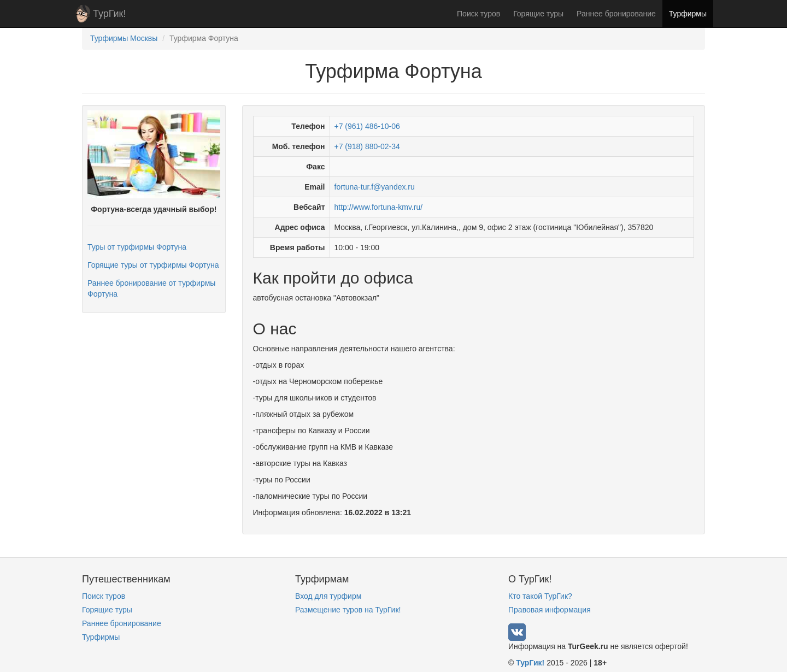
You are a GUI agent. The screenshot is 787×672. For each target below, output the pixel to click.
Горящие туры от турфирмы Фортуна (153, 265)
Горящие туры (538, 14)
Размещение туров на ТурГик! (348, 610)
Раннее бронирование (616, 14)
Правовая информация (550, 610)
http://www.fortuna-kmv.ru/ (379, 207)
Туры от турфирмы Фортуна (137, 247)
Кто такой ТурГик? (540, 596)
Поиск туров (478, 14)
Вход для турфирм (328, 596)
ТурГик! (109, 14)
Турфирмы (688, 14)
